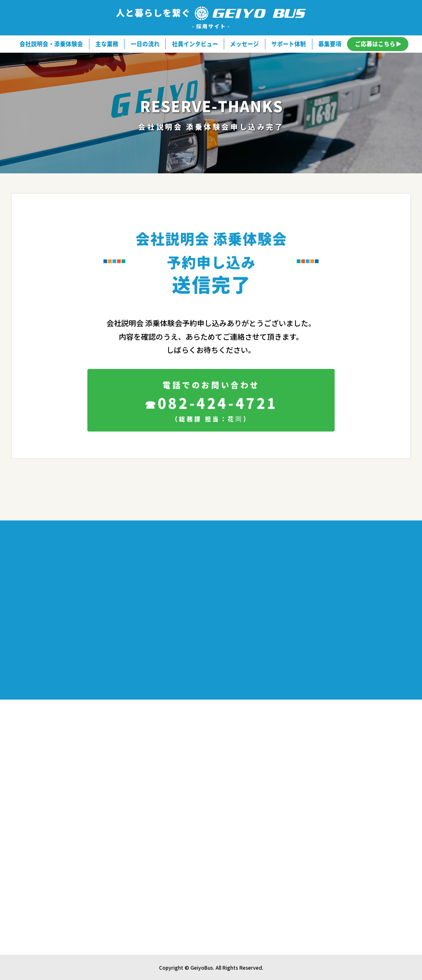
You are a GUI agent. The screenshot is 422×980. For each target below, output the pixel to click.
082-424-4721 (211, 404)
